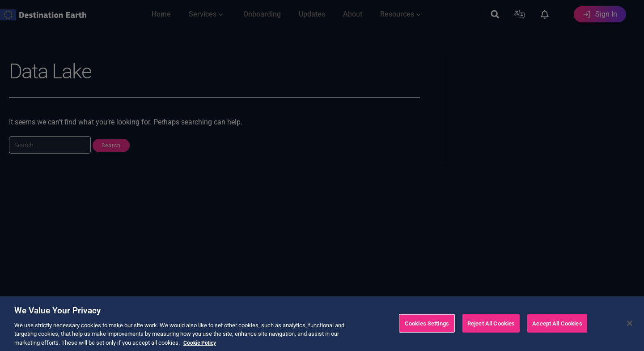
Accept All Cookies (557, 333)
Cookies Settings (427, 333)
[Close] (630, 333)
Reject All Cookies (491, 333)
